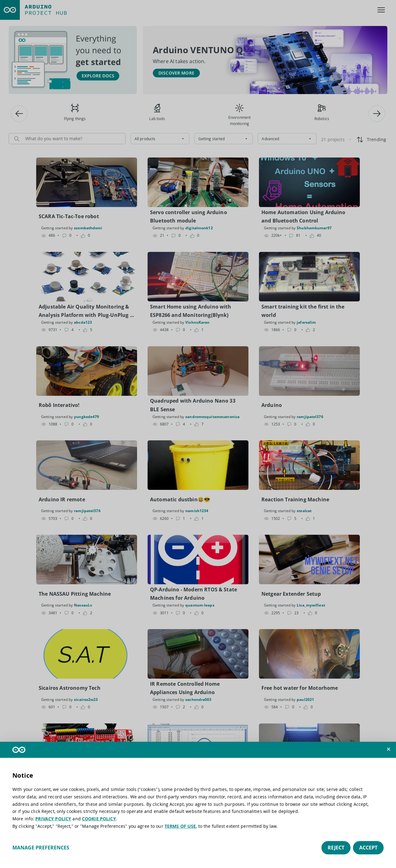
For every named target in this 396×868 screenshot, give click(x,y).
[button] (389, 749)
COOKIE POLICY (99, 819)
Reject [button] (336, 848)
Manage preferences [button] (41, 848)
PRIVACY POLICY (53, 819)
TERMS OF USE (180, 826)
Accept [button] (368, 848)
